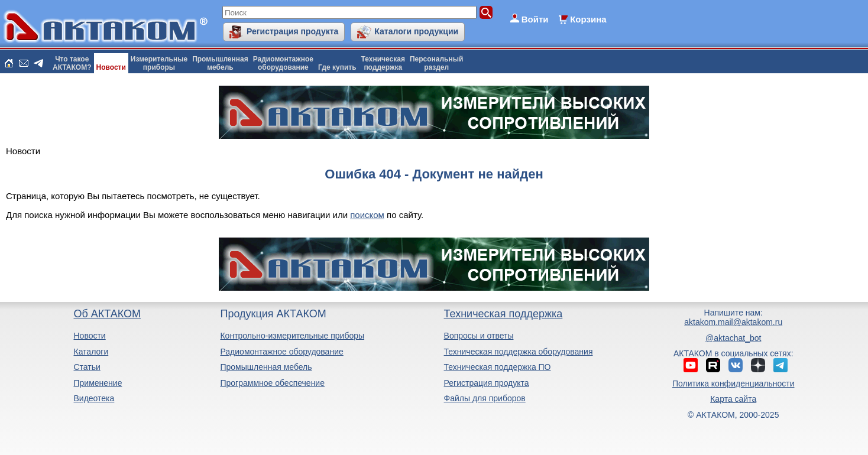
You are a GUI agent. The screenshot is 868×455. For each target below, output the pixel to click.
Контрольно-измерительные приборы (292, 336)
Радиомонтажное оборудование (281, 352)
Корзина (588, 19)
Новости (111, 67)
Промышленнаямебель (220, 63)
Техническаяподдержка (383, 63)
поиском (367, 215)
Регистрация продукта (292, 31)
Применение (98, 383)
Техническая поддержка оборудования (519, 352)
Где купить (337, 67)
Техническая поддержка (503, 314)
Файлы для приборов (485, 398)
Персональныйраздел (436, 63)
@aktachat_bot (733, 338)
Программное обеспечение (272, 383)
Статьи (87, 367)
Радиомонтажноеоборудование (283, 63)
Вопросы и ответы (479, 336)
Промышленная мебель (266, 367)
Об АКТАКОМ (107, 314)
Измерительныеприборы (159, 63)
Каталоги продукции (416, 31)
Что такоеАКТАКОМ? (72, 63)
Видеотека (94, 398)
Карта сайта (733, 399)
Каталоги (91, 352)
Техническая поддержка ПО (498, 367)
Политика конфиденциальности (733, 383)
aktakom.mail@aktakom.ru (733, 322)
